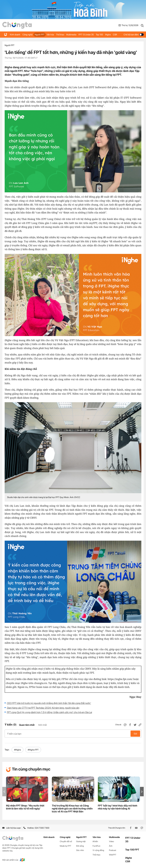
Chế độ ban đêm (134, 35)
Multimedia (71, 35)
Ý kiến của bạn (73, 734)
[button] (142, 792)
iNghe (108, 35)
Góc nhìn (80, 850)
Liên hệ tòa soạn (12, 828)
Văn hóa (50, 35)
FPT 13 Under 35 (86, 35)
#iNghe (17, 750)
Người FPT (40, 35)
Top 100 (99, 35)
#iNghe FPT (33, 750)
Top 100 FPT (132, 850)
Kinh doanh (15, 35)
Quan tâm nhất (27, 725)
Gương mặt (81, 841)
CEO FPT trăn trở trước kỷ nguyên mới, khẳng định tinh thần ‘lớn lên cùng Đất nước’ (49, 703)
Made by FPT (65, 846)
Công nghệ (27, 35)
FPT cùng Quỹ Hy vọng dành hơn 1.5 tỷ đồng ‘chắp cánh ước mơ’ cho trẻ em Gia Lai (49, 712)
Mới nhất (42, 725)
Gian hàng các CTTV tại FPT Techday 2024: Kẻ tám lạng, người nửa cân (43, 708)
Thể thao (60, 35)
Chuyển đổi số (66, 841)
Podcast (113, 850)
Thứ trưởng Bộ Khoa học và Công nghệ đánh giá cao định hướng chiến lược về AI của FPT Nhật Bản (72, 809)
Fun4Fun (96, 846)
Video (111, 841)
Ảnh (111, 846)
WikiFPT (113, 855)
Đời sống (80, 846)
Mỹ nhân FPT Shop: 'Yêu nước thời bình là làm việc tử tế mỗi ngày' (25, 807)
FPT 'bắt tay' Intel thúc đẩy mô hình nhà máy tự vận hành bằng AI (118, 807)
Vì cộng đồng (98, 850)
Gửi (135, 734)
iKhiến (95, 841)
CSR (115, 35)
